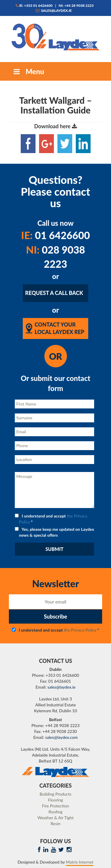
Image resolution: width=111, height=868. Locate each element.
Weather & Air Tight (55, 818)
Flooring (55, 800)
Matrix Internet (80, 862)
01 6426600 (55, 235)
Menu (28, 71)
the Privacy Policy (80, 630)
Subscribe (55, 616)
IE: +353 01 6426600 (34, 5)
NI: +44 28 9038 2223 (76, 5)
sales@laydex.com (62, 737)
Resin (55, 824)
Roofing (55, 812)
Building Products (56, 794)
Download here (55, 126)
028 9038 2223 (56, 257)
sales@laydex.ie (54, 10)
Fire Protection (55, 806)
